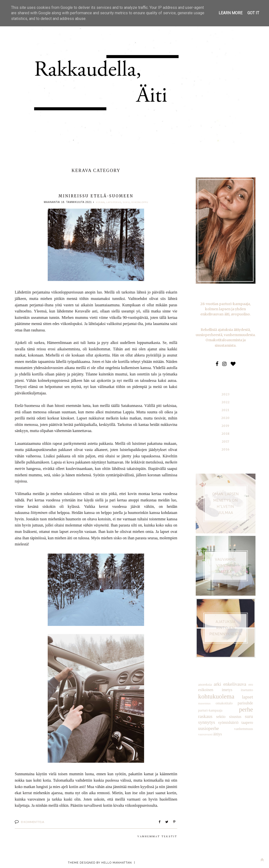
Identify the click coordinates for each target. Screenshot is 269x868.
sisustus (216, 716)
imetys (227, 690)
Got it (253, 13)
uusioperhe (243, 722)
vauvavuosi (225, 728)
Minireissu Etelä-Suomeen (96, 196)
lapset (247, 697)
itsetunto (247, 690)
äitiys (237, 728)
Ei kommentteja (32, 822)
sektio (203, 716)
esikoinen (206, 690)
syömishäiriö (208, 722)
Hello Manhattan (117, 863)
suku (126, 202)
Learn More (231, 13)
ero (251, 684)
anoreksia (205, 684)
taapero (225, 722)
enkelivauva (235, 684)
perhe (230, 709)
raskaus (246, 710)
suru (229, 716)
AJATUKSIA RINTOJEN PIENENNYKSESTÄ (225, 628)
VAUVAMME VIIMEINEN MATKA (225, 565)
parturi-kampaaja (210, 710)
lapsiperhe (114, 202)
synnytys (245, 716)
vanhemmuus (208, 728)
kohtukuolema (216, 696)
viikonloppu (140, 202)
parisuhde (245, 703)
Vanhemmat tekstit (157, 836)
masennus (204, 703)
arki (217, 684)
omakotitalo (224, 703)
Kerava (100, 202)
